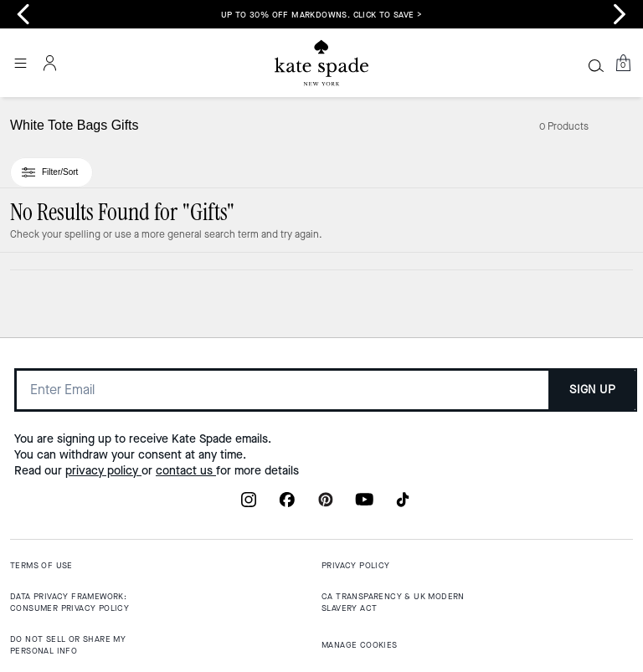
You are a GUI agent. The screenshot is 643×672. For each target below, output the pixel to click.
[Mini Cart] (623, 63)
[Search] (596, 65)
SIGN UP (592, 390)
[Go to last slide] (23, 14)
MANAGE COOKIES (360, 645)
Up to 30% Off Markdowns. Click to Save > (322, 15)
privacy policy (103, 471)
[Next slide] (620, 14)
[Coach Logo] (321, 63)
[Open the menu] (20, 63)
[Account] (50, 63)
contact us (186, 471)
